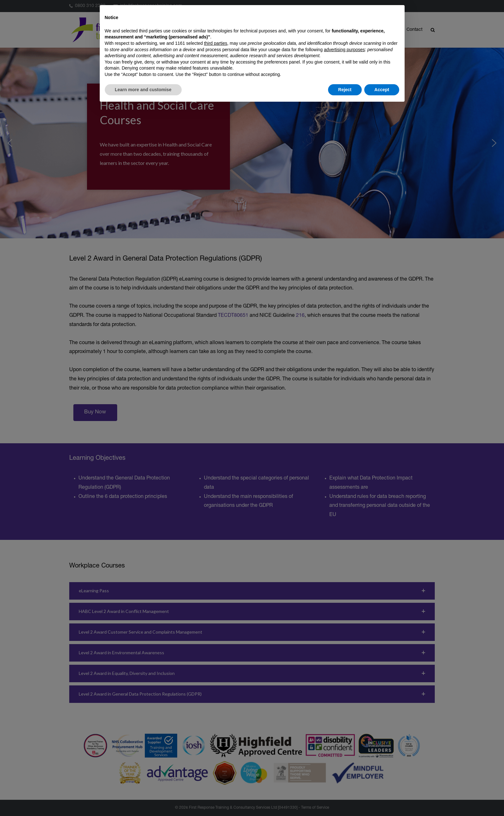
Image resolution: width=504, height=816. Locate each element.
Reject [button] (345, 90)
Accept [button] (382, 90)
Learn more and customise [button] (143, 90)
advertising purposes (344, 50)
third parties (215, 43)
